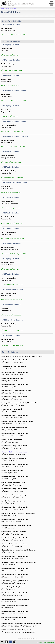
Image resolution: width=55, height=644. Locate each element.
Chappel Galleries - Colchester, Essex (14, 452)
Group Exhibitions (11, 8)
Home (3, 8)
